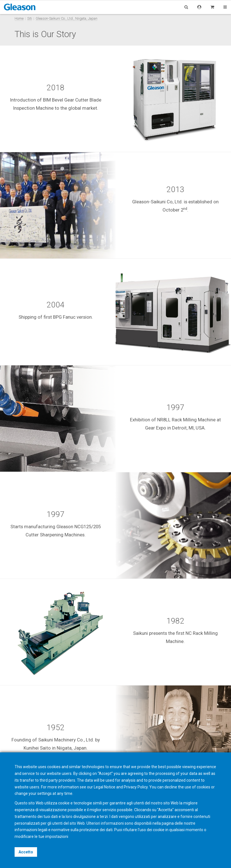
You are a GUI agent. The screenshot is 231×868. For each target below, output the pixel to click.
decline (171, 787)
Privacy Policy (136, 787)
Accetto (26, 852)
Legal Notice (105, 787)
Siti (30, 18)
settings (44, 793)
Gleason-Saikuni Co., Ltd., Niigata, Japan (67, 18)
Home (19, 18)
